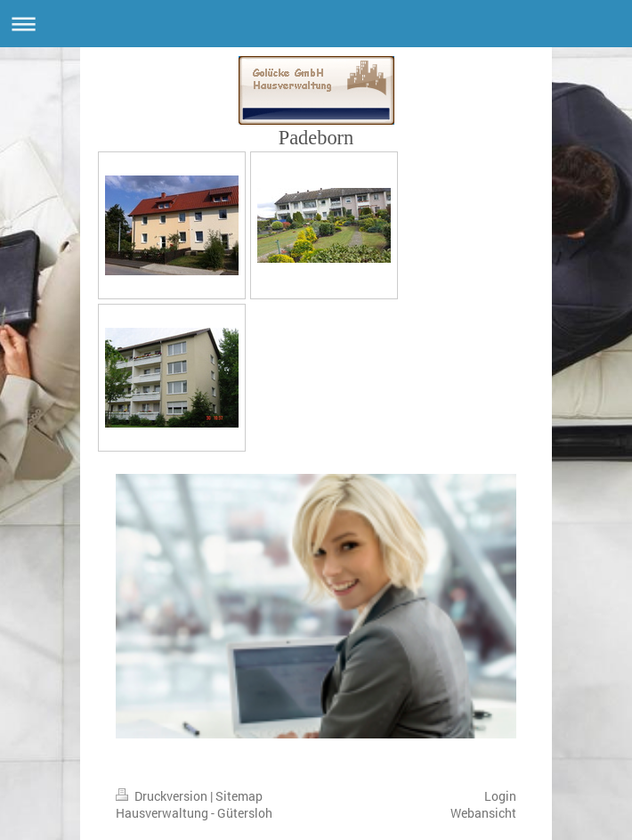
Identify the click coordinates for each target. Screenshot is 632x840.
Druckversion (163, 796)
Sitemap (239, 796)
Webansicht (483, 813)
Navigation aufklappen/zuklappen (316, 24)
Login (500, 796)
